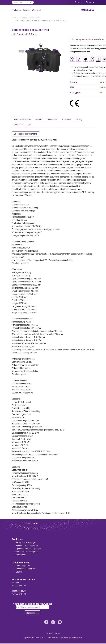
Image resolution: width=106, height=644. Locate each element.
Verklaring (50, 634)
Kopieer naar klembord (27, 134)
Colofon (19, 572)
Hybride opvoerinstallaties (27, 546)
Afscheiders (21, 555)
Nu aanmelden (32, 613)
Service (26, 10)
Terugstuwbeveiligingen (26, 543)
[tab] (23, 120)
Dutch (90, 2)
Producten (16, 10)
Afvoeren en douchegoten (27, 552)
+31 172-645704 (19, 586)
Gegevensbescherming (26, 569)
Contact (80, 2)
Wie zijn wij (37, 10)
